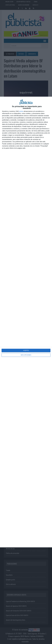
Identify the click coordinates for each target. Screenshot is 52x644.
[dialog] (26, 322)
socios (21, 111)
